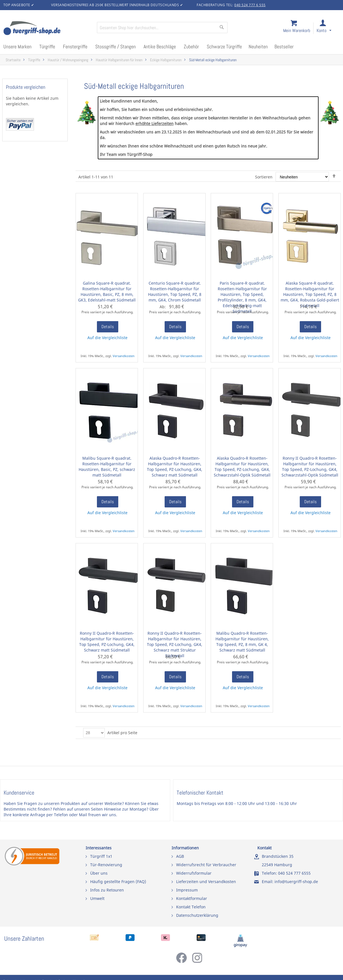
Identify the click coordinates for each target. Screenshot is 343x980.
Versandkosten (124, 356)
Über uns (99, 873)
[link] (329, 29)
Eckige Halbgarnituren (166, 60)
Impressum (187, 890)
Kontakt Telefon (191, 907)
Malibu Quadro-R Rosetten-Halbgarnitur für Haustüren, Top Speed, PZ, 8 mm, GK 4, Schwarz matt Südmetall (242, 642)
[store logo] (48, 29)
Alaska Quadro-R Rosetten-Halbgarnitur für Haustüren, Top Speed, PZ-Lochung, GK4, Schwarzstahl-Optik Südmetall (242, 467)
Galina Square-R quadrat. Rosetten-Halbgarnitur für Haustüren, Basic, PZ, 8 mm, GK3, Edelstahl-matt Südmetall (107, 291)
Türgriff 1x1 (101, 856)
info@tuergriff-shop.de (296, 882)
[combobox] (162, 28)
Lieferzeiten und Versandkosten (206, 882)
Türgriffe (34, 60)
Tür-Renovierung (106, 865)
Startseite (13, 60)
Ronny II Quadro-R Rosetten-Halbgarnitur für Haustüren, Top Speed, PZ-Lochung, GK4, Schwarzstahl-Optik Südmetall (310, 467)
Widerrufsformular (194, 873)
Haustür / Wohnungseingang (68, 60)
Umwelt (97, 898)
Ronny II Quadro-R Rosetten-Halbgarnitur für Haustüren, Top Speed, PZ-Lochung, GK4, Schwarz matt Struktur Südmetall (175, 644)
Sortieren (264, 177)
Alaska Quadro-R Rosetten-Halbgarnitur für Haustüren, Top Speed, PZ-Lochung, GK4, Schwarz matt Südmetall (175, 467)
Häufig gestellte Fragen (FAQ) (118, 882)
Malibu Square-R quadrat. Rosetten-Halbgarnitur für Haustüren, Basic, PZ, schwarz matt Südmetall (107, 467)
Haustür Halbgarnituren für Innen (119, 60)
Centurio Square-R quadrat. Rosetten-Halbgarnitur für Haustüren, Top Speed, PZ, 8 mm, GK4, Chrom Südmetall (175, 291)
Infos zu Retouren (107, 890)
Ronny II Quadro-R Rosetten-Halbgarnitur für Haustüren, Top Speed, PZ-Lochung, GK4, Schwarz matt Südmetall (107, 642)
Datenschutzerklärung (197, 915)
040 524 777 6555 (294, 873)
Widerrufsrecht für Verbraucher (206, 865)
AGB (180, 856)
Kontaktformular (192, 898)
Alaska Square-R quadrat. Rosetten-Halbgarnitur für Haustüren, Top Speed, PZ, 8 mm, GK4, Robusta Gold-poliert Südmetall (310, 294)
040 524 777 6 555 (250, 5)
